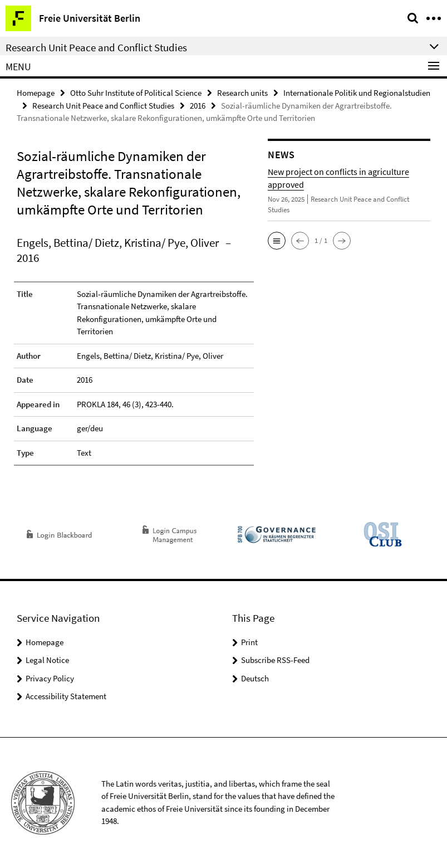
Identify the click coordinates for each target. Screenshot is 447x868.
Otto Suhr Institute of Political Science (136, 93)
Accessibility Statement (66, 696)
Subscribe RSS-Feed (275, 660)
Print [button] (249, 642)
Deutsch (255, 678)
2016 (198, 106)
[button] (277, 241)
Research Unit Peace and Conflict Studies (103, 106)
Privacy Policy (50, 678)
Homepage (36, 93)
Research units (242, 93)
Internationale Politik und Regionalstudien (357, 93)
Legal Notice (47, 660)
